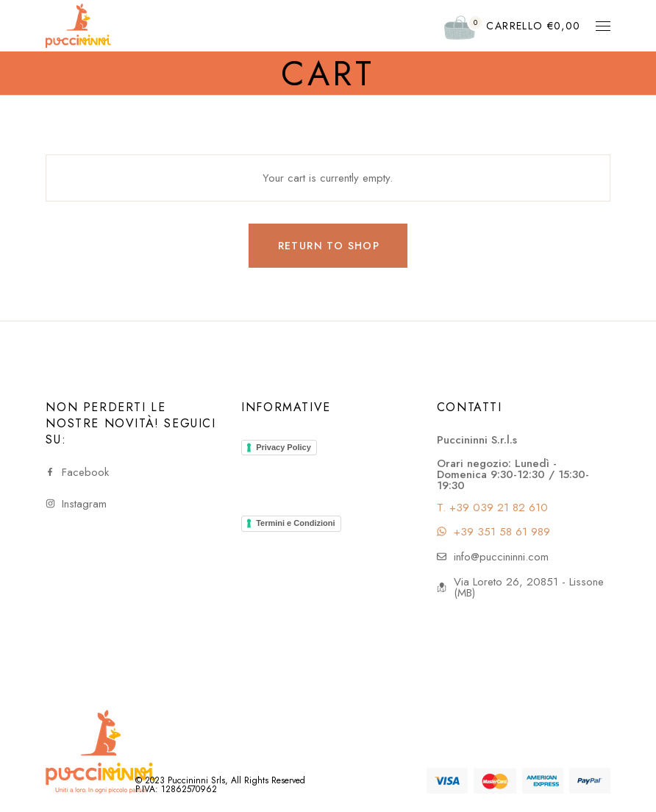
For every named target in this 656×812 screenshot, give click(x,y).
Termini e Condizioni (295, 523)
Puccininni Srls (196, 780)
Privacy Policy (284, 447)
